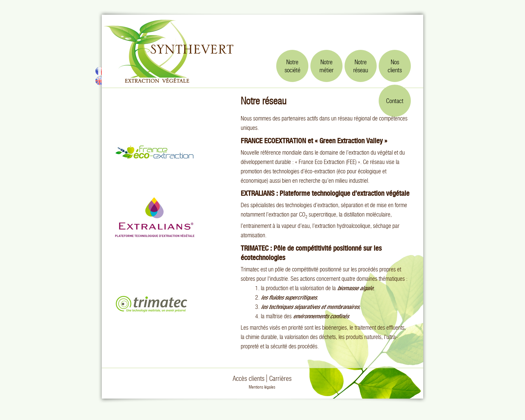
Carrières (280, 378)
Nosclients (395, 66)
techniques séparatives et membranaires (314, 307)
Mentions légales (262, 387)
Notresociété (292, 66)
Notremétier (326, 66)
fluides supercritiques (292, 297)
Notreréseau (361, 66)
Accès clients (249, 378)
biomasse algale (355, 288)
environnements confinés (321, 316)
